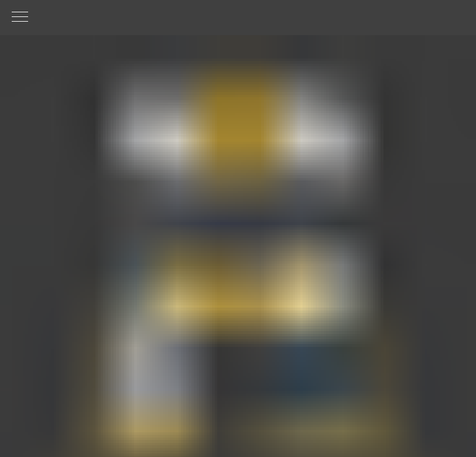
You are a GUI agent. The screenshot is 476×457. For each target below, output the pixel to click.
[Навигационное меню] (20, 18)
